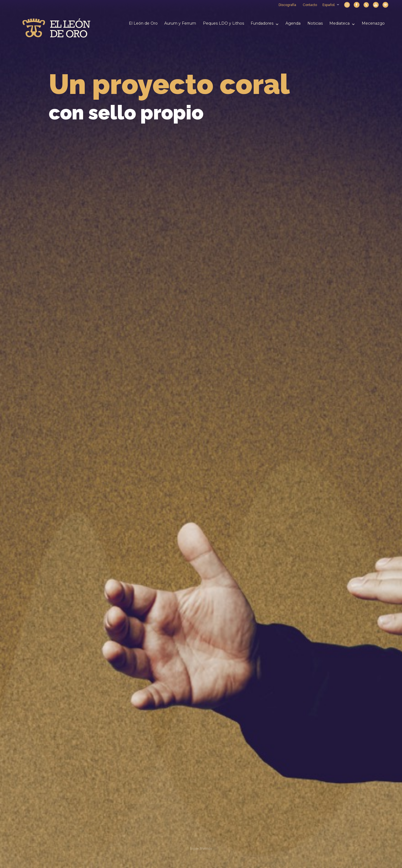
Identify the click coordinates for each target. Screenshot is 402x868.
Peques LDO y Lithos (223, 23)
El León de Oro (143, 23)
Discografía (287, 5)
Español (331, 5)
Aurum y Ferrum (180, 23)
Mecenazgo (373, 23)
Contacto (310, 5)
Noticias (315, 23)
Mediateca (339, 23)
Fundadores (262, 23)
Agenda (293, 23)
